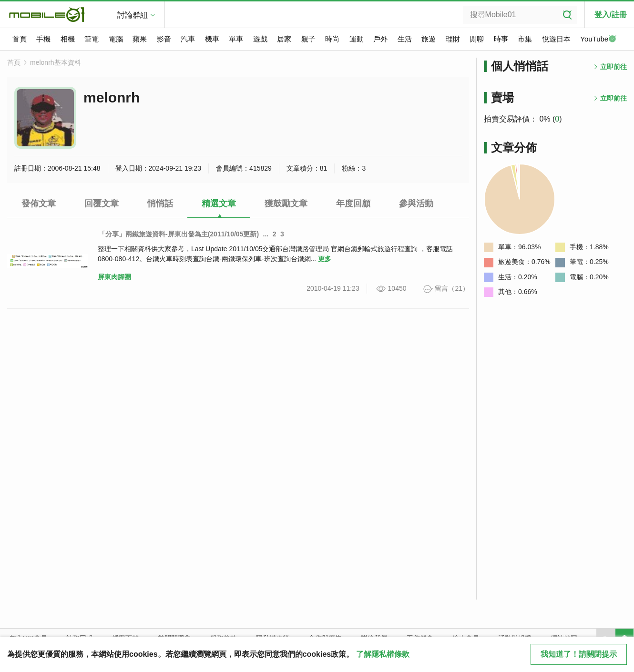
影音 (164, 39)
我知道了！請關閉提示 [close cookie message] (579, 654)
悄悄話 (160, 204)
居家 (284, 39)
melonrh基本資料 (56, 62)
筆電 (92, 39)
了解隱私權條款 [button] (383, 654)
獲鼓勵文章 (286, 204)
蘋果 (140, 39)
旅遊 (429, 39)
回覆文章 (102, 204)
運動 (357, 39)
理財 (453, 39)
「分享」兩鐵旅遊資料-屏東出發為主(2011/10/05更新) (179, 234)
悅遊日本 (556, 39)
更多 (325, 259)
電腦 (116, 39)
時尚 (332, 39)
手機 (43, 39)
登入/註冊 (611, 15)
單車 (236, 39)
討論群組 (133, 15)
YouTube (598, 40)
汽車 (188, 39)
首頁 (20, 39)
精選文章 (219, 204)
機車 (212, 39)
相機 (68, 39)
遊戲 (260, 39)
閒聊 (477, 39)
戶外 (380, 39)
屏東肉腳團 (114, 277)
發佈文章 (39, 204)
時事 (501, 39)
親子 (308, 39)
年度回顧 (353, 204)
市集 (525, 39)
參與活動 (416, 204)
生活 (405, 39)
